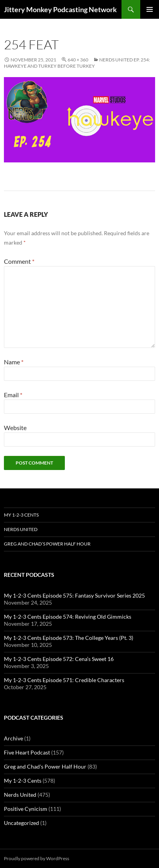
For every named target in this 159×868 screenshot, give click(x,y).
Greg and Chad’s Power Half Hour (47, 544)
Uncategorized (21, 823)
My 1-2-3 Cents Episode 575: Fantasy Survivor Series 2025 (74, 595)
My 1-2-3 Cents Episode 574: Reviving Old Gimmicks (68, 617)
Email (13, 395)
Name (14, 362)
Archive (13, 738)
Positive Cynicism (26, 809)
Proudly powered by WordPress (37, 858)
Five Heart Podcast (27, 752)
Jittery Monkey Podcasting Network (60, 9)
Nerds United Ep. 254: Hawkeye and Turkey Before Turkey (77, 63)
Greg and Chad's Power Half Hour (45, 766)
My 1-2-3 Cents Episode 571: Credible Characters (64, 680)
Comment (19, 261)
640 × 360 (78, 60)
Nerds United (21, 529)
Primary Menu (150, 9)
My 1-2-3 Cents (21, 515)
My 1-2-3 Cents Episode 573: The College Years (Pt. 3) (69, 638)
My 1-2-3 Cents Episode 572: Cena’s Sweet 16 (59, 659)
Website (15, 428)
